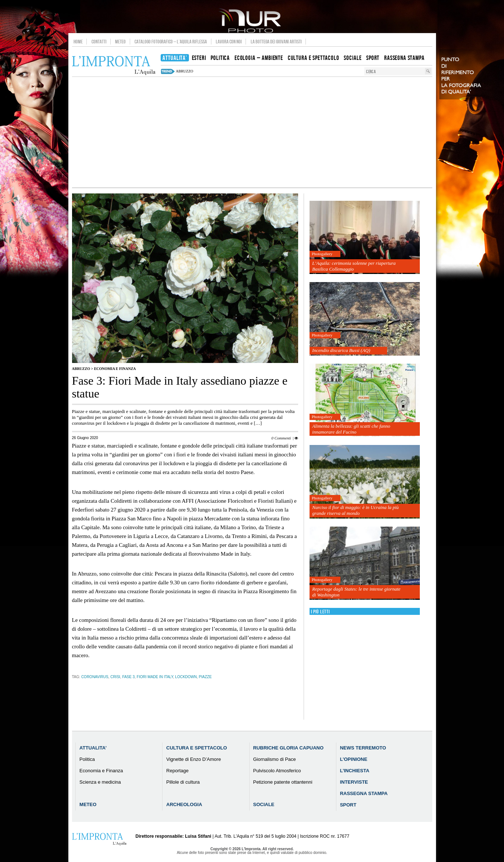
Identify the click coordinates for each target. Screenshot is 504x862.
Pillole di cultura (183, 782)
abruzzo (184, 71)
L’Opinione (354, 759)
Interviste (354, 782)
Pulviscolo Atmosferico (277, 771)
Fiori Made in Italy (155, 677)
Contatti (99, 42)
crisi (115, 677)
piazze (205, 677)
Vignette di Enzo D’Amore (194, 759)
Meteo (120, 42)
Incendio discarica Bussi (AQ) (341, 350)
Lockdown (186, 677)
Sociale (264, 804)
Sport (348, 805)
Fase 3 (128, 677)
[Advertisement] (252, 132)
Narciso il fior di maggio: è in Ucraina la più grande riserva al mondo (355, 510)
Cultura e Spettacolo (196, 748)
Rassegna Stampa (364, 793)
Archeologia (184, 804)
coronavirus (95, 677)
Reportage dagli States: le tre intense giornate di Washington (356, 592)
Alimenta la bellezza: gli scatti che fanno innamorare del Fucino (351, 429)
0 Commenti (281, 438)
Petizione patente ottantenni (283, 782)
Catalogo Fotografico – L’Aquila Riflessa (171, 42)
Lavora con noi (229, 42)
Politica (87, 759)
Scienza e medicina (100, 782)
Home (78, 42)
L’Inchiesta (355, 771)
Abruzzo (81, 369)
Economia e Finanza (115, 369)
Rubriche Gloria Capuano (288, 748)
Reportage (177, 771)
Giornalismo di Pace (274, 759)
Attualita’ (93, 748)
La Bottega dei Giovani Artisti (276, 42)
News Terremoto (363, 748)
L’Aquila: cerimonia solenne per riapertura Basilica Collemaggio (354, 266)
